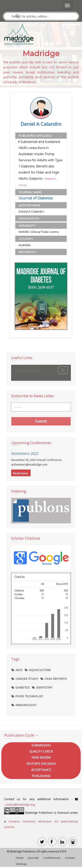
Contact (70, 858)
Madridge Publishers (23, 851)
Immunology (24, 705)
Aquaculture (38, 670)
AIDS (17, 670)
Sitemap (21, 864)
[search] (41, 16)
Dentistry (42, 687)
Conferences (52, 858)
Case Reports (54, 679)
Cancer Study (25, 679)
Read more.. (21, 473)
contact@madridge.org (20, 804)
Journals (33, 858)
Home (20, 858)
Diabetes (21, 687)
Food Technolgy (27, 696)
